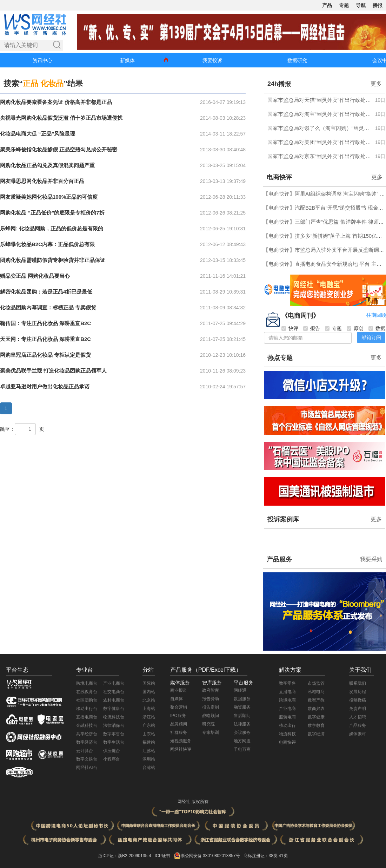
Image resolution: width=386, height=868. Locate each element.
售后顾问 (242, 716)
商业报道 (179, 690)
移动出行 (287, 725)
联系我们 (358, 683)
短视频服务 (181, 741)
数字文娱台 (87, 759)
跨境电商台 (87, 683)
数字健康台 (114, 709)
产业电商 (287, 709)
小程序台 (112, 759)
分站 (148, 670)
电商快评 (279, 177)
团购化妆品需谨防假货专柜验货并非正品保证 (53, 260)
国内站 (149, 692)
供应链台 (112, 751)
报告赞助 (211, 699)
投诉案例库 (283, 519)
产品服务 (279, 559)
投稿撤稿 (358, 700)
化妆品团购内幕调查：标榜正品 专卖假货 (48, 307)
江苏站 (149, 751)
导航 (361, 5)
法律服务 (242, 724)
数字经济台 (87, 742)
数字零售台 (114, 734)
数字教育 (316, 725)
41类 (283, 856)
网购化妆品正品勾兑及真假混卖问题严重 (47, 165)
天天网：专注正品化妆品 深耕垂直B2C (45, 339)
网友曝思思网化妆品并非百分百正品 (42, 181)
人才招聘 (358, 717)
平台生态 (17, 670)
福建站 (149, 742)
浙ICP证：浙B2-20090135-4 (125, 856)
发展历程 (358, 692)
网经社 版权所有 (193, 802)
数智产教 (316, 700)
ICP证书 (162, 856)
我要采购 (371, 559)
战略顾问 (211, 716)
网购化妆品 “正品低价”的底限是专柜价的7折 (52, 213)
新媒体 (127, 60)
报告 (312, 328)
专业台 (85, 670)
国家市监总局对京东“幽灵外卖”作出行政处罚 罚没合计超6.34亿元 (319, 156)
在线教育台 (87, 692)
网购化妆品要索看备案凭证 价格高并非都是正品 (56, 102)
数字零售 (287, 683)
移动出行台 (87, 709)
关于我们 (360, 670)
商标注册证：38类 (261, 856)
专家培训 (211, 732)
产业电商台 (114, 683)
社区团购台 (87, 700)
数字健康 (316, 717)
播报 (378, 5)
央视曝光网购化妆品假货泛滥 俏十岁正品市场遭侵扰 (61, 118)
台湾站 (149, 768)
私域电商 (316, 692)
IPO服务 (178, 716)
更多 (376, 84)
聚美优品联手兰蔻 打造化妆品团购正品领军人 (53, 371)
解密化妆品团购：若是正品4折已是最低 (46, 292)
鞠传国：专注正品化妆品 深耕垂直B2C (45, 323)
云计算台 (85, 751)
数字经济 (316, 734)
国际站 (149, 683)
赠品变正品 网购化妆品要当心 (35, 276)
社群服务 (179, 732)
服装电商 (287, 717)
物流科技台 (114, 717)
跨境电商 (287, 700)
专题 (344, 5)
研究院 (208, 724)
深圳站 (149, 759)
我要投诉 (212, 60)
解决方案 (290, 670)
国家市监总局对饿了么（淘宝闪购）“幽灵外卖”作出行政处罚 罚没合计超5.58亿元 (319, 128)
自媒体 (177, 699)
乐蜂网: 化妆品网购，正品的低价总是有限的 (52, 228)
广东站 (149, 725)
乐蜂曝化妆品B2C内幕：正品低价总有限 (47, 244)
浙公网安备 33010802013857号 (210, 856)
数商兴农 (316, 709)
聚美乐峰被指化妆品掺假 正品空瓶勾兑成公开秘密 (59, 149)
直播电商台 (87, 717)
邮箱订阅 (371, 337)
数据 (377, 328)
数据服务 (242, 699)
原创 (355, 328)
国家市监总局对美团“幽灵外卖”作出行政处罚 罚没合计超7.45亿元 (319, 142)
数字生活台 (114, 742)
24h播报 (279, 84)
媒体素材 (358, 734)
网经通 (240, 690)
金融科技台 (87, 725)
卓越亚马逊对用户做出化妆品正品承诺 (45, 386)
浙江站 (149, 717)
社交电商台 (114, 692)
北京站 (149, 700)
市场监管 (316, 683)
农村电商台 (114, 700)
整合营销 (179, 707)
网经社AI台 (86, 768)
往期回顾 (376, 315)
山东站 (149, 734)
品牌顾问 (179, 724)
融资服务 (242, 707)
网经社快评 (181, 749)
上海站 (149, 709)
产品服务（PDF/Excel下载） (206, 670)
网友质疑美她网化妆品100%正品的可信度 (49, 197)
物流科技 (287, 734)
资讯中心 (42, 60)
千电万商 (242, 749)
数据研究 (297, 60)
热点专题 (280, 358)
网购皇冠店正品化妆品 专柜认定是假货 (45, 355)
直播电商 (287, 692)
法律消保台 (114, 725)
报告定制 (211, 707)
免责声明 (358, 709)
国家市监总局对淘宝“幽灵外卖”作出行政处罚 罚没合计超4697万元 (319, 114)
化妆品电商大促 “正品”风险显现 (38, 134)
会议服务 (242, 732)
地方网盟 (242, 741)
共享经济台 (87, 734)
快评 (290, 328)
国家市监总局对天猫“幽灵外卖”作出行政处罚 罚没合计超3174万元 (319, 100)
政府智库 (211, 690)
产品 (327, 5)
